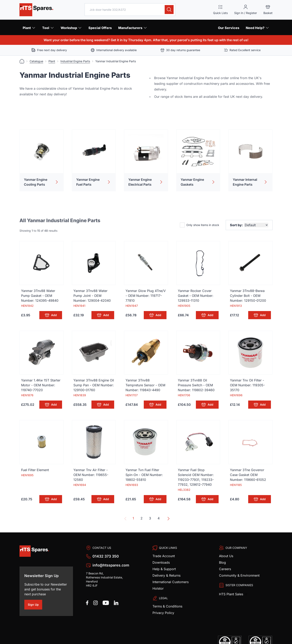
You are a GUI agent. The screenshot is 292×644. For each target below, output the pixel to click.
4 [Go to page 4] (159, 505)
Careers (225, 556)
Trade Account (164, 543)
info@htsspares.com (111, 552)
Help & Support (164, 556)
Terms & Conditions (167, 593)
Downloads (161, 549)
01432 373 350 (106, 543)
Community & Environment (239, 562)
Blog (222, 549)
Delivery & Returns (166, 562)
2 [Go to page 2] (142, 505)
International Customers (171, 569)
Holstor (158, 575)
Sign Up (35, 592)
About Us (226, 543)
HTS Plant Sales (232, 581)
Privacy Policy (163, 600)
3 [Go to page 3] (150, 505)
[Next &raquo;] (168, 506)
